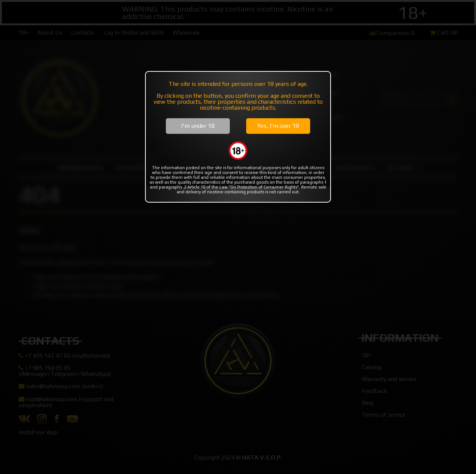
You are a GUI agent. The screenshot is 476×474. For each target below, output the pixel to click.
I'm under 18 (198, 126)
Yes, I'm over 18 (278, 126)
